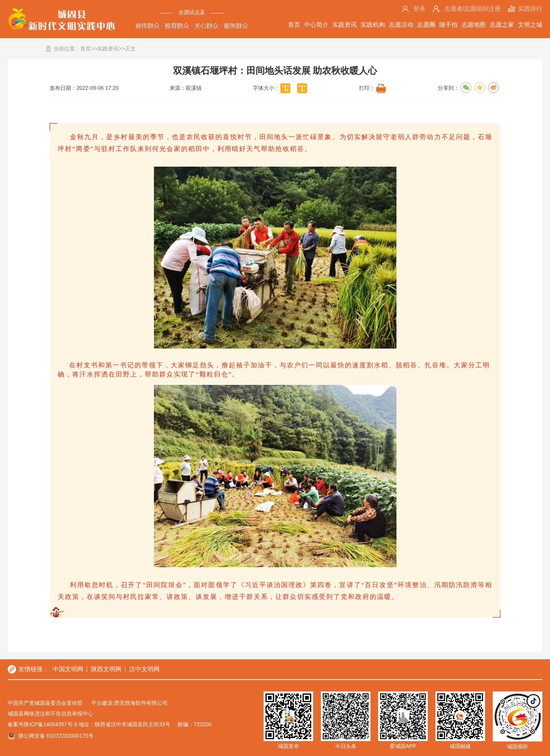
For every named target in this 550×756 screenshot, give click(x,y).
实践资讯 (345, 25)
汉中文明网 (144, 669)
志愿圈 (426, 25)
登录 (419, 9)
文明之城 (530, 25)
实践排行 (530, 9)
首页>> (89, 49)
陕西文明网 (106, 669)
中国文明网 (68, 669)
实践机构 (373, 25)
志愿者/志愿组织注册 (472, 9)
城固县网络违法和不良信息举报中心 (50, 714)
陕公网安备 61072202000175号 (56, 736)
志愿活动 (401, 25)
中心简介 (316, 25)
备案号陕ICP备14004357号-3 (42, 724)
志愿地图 (474, 25)
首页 (294, 25)
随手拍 (448, 25)
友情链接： (34, 669)
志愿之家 (502, 25)
